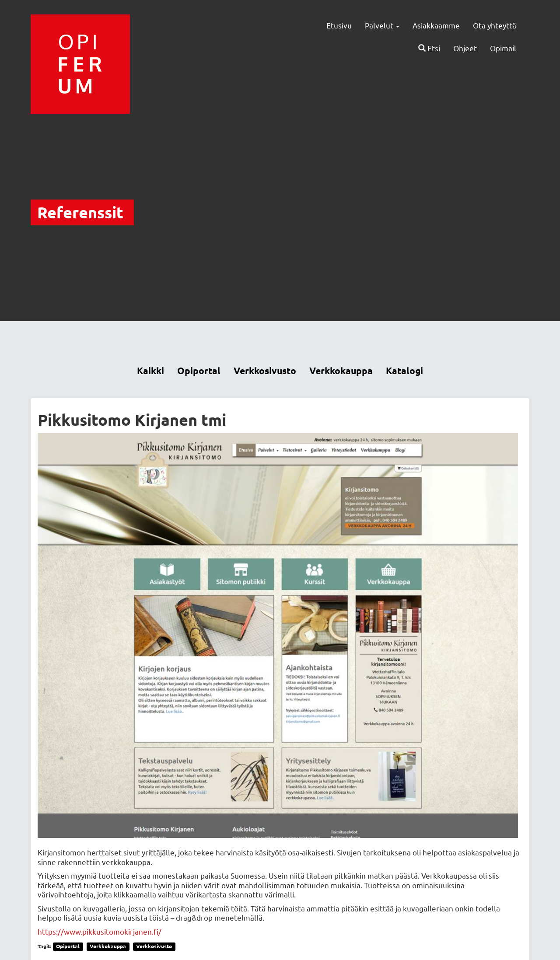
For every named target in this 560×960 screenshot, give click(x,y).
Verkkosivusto (265, 370)
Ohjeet (465, 48)
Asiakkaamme (436, 25)
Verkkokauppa (341, 370)
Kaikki (150, 370)
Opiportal (199, 370)
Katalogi (404, 370)
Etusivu (339, 25)
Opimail (503, 48)
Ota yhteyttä (495, 25)
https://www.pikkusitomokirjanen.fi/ (100, 931)
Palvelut (382, 25)
